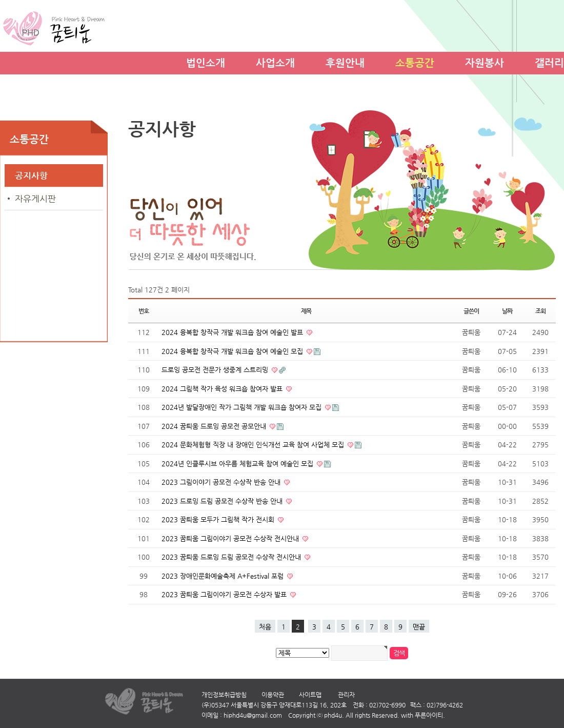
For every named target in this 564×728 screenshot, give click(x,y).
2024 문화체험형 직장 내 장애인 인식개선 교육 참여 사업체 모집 (254, 445)
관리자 (346, 695)
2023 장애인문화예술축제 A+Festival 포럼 (224, 576)
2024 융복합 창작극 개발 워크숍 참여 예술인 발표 (233, 332)
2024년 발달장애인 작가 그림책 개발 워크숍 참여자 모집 (243, 407)
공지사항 (31, 175)
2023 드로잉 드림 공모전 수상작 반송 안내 (223, 501)
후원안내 (345, 61)
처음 (265, 627)
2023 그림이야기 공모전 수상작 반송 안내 (222, 482)
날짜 (507, 311)
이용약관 (273, 695)
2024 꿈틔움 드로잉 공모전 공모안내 (215, 426)
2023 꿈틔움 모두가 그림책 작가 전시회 (219, 519)
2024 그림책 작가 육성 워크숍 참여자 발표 (223, 389)
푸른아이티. (430, 715)
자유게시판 (35, 199)
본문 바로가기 (0, 0)
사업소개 (275, 61)
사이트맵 (310, 695)
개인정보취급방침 (224, 695)
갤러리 (549, 61)
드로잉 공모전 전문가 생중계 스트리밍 (216, 370)
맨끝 (419, 627)
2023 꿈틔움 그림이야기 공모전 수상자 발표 (225, 594)
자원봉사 (485, 61)
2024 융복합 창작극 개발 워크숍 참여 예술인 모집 (233, 351)
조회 (540, 311)
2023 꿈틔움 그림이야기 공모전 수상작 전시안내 (231, 538)
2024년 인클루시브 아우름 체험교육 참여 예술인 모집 (238, 464)
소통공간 (415, 61)
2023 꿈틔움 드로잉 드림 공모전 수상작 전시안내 (232, 557)
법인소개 (206, 61)
